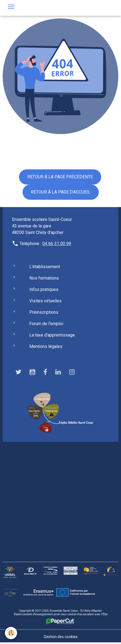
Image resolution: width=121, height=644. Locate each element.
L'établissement (45, 267)
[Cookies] (11, 633)
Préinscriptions (44, 312)
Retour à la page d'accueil (61, 192)
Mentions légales (46, 346)
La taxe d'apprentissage (52, 335)
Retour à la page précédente (60, 177)
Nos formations (44, 278)
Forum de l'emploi (46, 324)
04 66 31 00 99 (57, 244)
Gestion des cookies (61, 637)
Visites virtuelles (45, 301)
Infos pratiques (44, 289)
